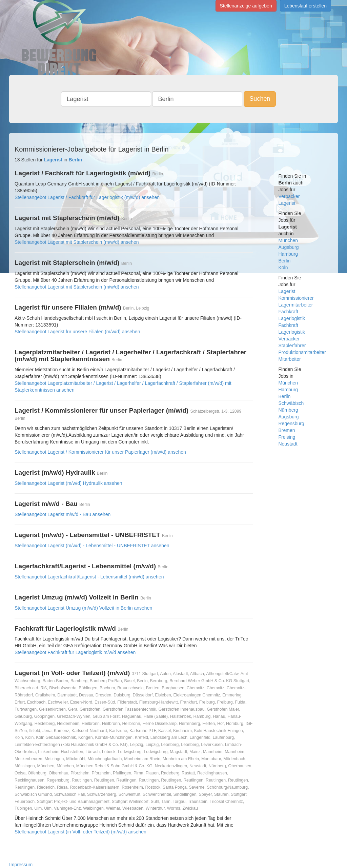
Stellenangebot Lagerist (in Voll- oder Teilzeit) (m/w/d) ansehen (80, 832)
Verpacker (289, 196)
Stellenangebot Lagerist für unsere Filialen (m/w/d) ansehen (77, 332)
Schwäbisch (291, 403)
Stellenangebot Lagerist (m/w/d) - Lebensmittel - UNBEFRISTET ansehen (92, 546)
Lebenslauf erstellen (305, 6)
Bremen (287, 430)
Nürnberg (288, 410)
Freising (287, 437)
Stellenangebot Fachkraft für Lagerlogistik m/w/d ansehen (75, 652)
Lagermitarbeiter (296, 305)
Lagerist (287, 203)
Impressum (21, 865)
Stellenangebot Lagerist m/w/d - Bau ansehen (63, 514)
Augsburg (289, 247)
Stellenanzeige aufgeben (246, 6)
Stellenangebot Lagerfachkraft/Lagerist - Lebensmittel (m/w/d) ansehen (89, 577)
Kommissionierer (296, 298)
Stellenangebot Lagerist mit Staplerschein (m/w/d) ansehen (77, 242)
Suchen (260, 99)
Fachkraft (288, 312)
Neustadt (288, 444)
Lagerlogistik (292, 318)
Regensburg (291, 423)
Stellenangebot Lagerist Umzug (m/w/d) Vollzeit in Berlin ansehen (83, 608)
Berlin (285, 261)
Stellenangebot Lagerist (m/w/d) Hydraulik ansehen (68, 483)
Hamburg (288, 254)
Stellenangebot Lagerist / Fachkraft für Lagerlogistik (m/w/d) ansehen (87, 197)
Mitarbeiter (290, 359)
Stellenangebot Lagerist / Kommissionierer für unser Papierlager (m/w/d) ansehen (100, 452)
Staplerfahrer (292, 346)
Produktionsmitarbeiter (302, 352)
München (288, 240)
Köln (283, 268)
